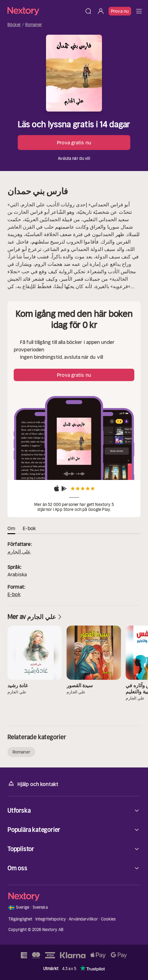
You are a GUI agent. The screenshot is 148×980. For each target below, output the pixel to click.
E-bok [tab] (29, 528)
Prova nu (120, 11)
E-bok (14, 594)
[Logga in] (101, 11)
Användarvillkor (83, 919)
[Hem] (45, 11)
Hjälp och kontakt (33, 784)
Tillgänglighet (21, 919)
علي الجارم (19, 552)
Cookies (109, 919)
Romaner (34, 25)
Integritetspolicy (51, 919)
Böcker (14, 25)
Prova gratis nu (74, 143)
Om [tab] (11, 528)
